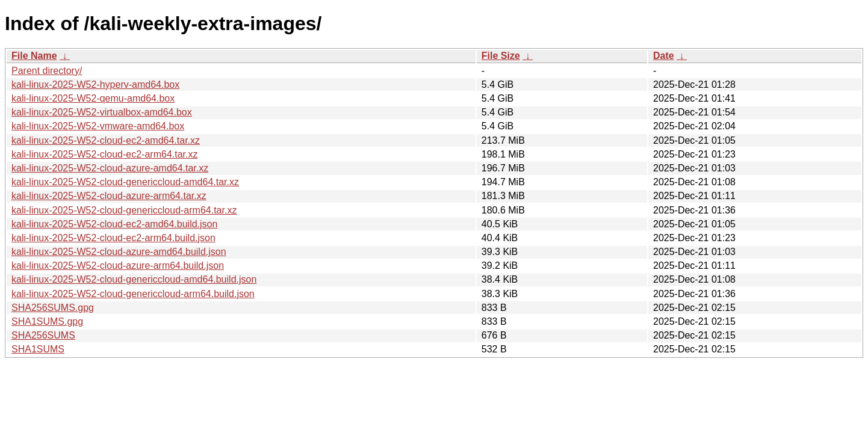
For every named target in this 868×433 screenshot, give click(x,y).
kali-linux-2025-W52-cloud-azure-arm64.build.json (118, 266)
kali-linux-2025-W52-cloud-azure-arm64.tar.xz (109, 196)
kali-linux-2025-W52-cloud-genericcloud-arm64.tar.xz (124, 210)
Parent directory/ (47, 71)
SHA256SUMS (43, 335)
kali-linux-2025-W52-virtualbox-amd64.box (102, 112)
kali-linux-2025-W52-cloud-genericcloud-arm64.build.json (133, 294)
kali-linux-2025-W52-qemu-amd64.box (93, 98)
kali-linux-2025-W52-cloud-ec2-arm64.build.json (113, 238)
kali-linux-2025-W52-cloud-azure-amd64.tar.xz (110, 168)
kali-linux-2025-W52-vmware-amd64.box (98, 126)
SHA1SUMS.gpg (47, 321)
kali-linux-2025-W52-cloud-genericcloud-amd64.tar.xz (125, 182)
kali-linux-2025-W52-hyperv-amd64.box (95, 84)
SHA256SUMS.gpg (53, 308)
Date (664, 56)
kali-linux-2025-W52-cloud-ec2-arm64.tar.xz (104, 154)
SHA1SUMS (38, 349)
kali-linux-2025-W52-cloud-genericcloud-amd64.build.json (134, 279)
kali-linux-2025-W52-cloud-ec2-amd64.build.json (114, 224)
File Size (501, 56)
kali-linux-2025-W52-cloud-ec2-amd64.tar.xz (106, 140)
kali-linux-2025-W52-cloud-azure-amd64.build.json (119, 252)
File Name (34, 56)
